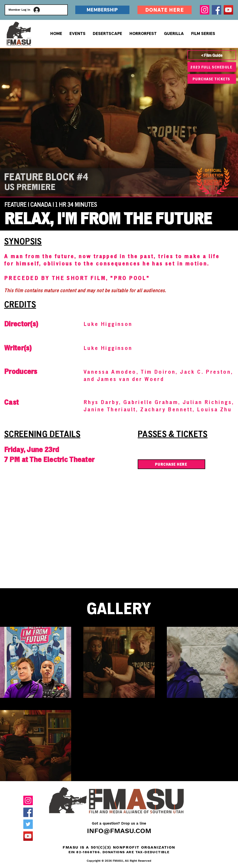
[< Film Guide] (212, 55)
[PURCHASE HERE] (171, 464)
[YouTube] (228, 10)
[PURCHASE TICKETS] (212, 79)
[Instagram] (205, 10)
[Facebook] (217, 10)
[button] (203, 33)
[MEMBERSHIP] (102, 10)
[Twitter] (28, 824)
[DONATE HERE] (165, 10)
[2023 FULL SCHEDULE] (212, 67)
